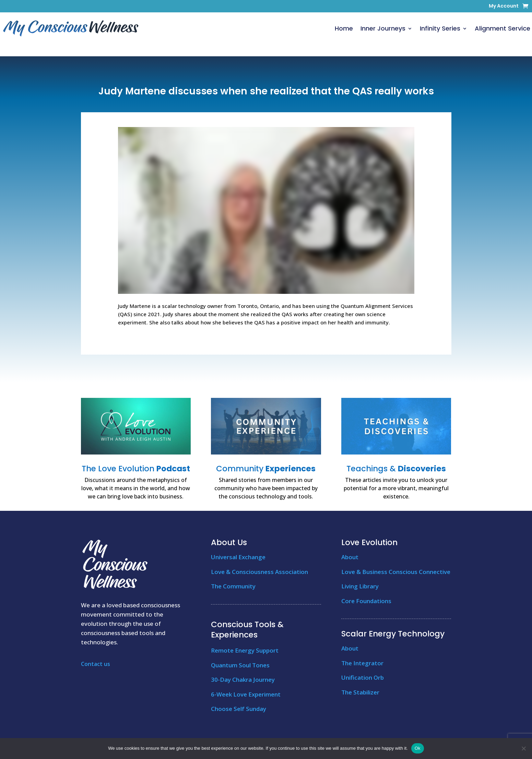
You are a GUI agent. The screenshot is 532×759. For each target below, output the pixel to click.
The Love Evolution (136, 469)
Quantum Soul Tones (240, 665)
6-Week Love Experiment (246, 694)
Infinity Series (440, 28)
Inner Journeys (383, 28)
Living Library (360, 586)
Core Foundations (366, 601)
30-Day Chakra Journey (243, 680)
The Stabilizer (360, 692)
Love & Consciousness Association (259, 572)
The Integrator (362, 663)
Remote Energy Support (245, 650)
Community (266, 469)
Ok (418, 748)
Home (344, 28)
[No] (523, 748)
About (350, 557)
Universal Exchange (238, 557)
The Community (233, 586)
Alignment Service (503, 28)
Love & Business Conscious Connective (396, 572)
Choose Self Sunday (239, 709)
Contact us (96, 664)
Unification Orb (363, 677)
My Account (504, 6)
